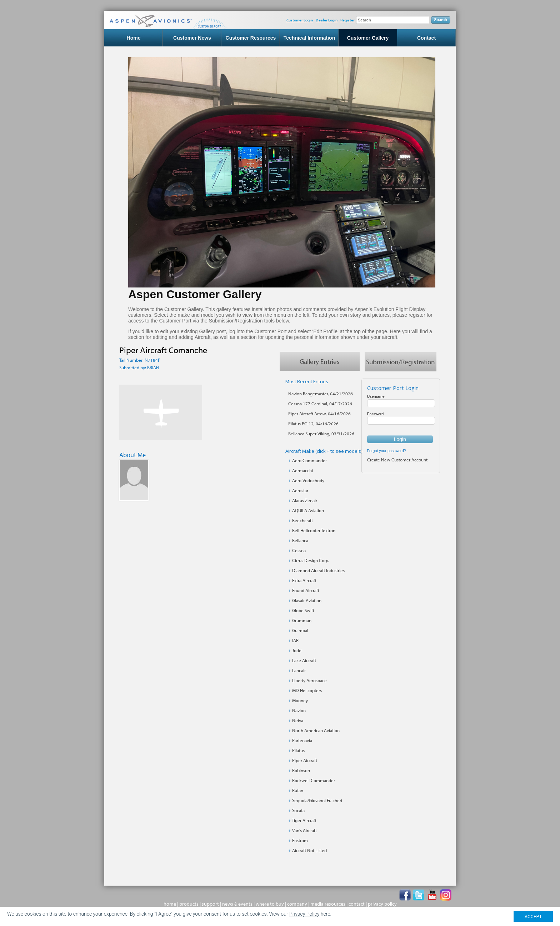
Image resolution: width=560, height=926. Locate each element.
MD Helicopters (307, 690)
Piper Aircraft (305, 760)
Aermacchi (302, 470)
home (170, 904)
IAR (295, 640)
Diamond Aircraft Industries (318, 570)
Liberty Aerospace (309, 680)
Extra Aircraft (304, 580)
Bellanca (300, 540)
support (210, 904)
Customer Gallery (368, 38)
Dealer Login (327, 20)
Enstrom (300, 840)
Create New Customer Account (397, 460)
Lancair (299, 670)
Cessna (299, 550)
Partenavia (302, 740)
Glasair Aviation (307, 600)
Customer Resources (251, 38)
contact (357, 904)
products (189, 904)
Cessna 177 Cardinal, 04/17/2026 (320, 404)
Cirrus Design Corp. (311, 560)
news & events (237, 904)
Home (134, 38)
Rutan (298, 790)
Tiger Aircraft (304, 820)
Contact (426, 38)
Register (347, 20)
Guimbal (300, 630)
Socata (298, 810)
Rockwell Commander (314, 780)
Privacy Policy (304, 914)
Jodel (297, 650)
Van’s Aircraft (304, 830)
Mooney (300, 700)
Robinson (301, 770)
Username (376, 396)
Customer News (192, 38)
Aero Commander (309, 460)
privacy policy (382, 904)
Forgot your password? (387, 451)
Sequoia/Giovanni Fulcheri (317, 800)
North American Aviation (316, 730)
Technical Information (309, 38)
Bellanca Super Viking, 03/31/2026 (321, 434)
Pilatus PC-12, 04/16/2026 (313, 424)
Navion (299, 710)
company (297, 904)
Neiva (298, 720)
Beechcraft (302, 520)
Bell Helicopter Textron (314, 530)
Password (376, 414)
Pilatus (298, 750)
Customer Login (300, 20)
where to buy (270, 904)
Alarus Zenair (305, 500)
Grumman (302, 620)
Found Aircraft (306, 590)
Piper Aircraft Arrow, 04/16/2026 (319, 414)
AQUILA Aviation (308, 510)
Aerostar (300, 490)
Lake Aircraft (304, 660)
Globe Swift (303, 610)
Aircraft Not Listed (309, 850)
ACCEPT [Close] (533, 917)
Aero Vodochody (308, 480)
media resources (328, 904)
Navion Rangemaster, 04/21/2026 (321, 394)
